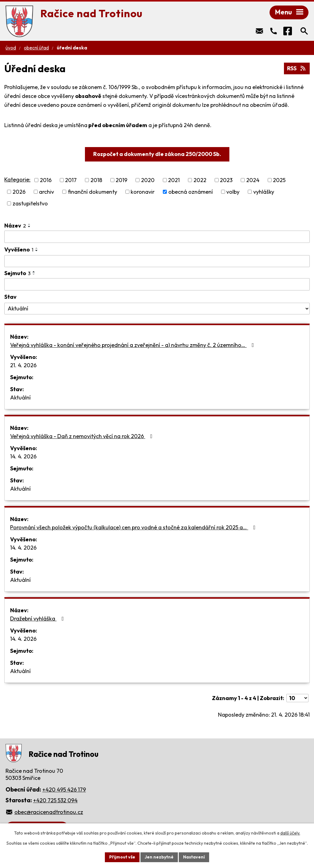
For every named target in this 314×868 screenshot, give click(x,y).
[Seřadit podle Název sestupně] (29, 227)
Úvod (11, 48)
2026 (19, 192)
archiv (46, 192)
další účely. (290, 833)
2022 (200, 180)
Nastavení (194, 857)
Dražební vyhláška (38, 619)
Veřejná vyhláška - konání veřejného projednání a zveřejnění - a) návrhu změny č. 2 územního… (133, 345)
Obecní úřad (36, 48)
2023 (226, 180)
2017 (71, 180)
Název (15, 226)
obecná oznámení (191, 192)
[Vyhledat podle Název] (157, 237)
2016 (46, 180)
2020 (148, 180)
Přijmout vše (122, 857)
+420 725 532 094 (55, 800)
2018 (96, 180)
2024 (253, 180)
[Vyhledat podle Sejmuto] (157, 284)
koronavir (143, 192)
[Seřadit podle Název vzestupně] (29, 224)
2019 (121, 180)
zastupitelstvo (30, 203)
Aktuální (20, 397)
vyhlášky (264, 192)
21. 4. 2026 (23, 365)
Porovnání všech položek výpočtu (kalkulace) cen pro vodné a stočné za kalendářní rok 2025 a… (134, 527)
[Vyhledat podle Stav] (157, 309)
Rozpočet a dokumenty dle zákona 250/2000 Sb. (157, 154)
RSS (297, 68)
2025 (279, 180)
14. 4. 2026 (23, 456)
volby (233, 192)
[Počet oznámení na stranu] (297, 698)
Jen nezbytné (159, 857)
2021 (174, 180)
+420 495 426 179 (64, 790)
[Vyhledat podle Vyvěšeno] (157, 261)
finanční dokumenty (92, 192)
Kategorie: (17, 179)
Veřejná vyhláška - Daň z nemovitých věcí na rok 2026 (82, 436)
